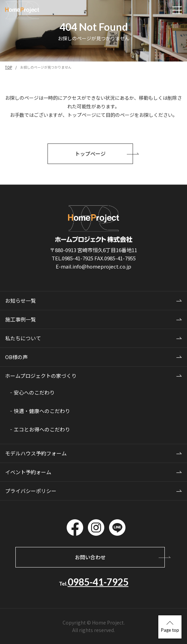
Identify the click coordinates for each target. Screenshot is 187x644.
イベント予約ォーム (28, 472)
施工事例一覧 (21, 319)
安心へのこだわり (34, 392)
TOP (9, 67)
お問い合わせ (120, 557)
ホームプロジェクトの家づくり (41, 376)
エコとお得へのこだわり (42, 429)
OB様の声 (16, 357)
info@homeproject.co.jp (102, 266)
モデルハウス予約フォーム (36, 453)
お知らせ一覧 (21, 300)
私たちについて (23, 338)
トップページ (104, 154)
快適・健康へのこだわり (42, 411)
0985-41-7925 (98, 582)
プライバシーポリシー (31, 491)
